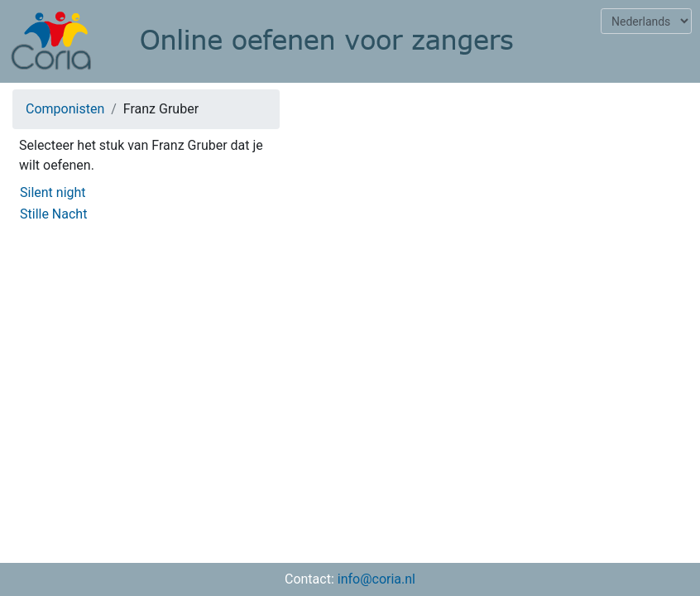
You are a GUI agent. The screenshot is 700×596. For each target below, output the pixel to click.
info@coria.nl (376, 579)
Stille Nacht (53, 214)
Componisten (65, 109)
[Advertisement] (496, 204)
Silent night (53, 192)
